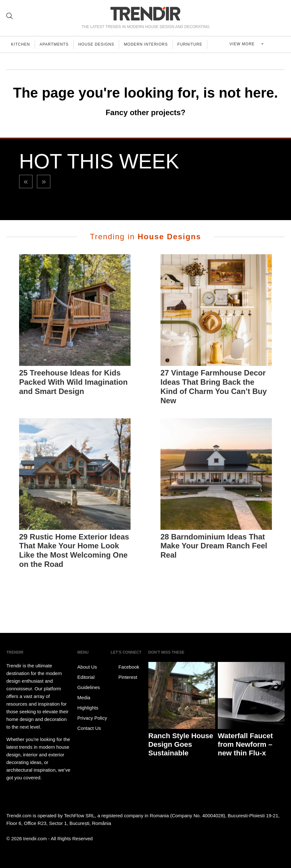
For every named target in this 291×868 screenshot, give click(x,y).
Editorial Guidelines (89, 682)
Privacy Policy (92, 718)
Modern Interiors (149, 44)
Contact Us (89, 728)
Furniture (194, 44)
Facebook (125, 667)
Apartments (56, 44)
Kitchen (21, 44)
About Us (87, 667)
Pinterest (124, 677)
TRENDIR (145, 14)
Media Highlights (88, 703)
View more (245, 44)
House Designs (99, 44)
